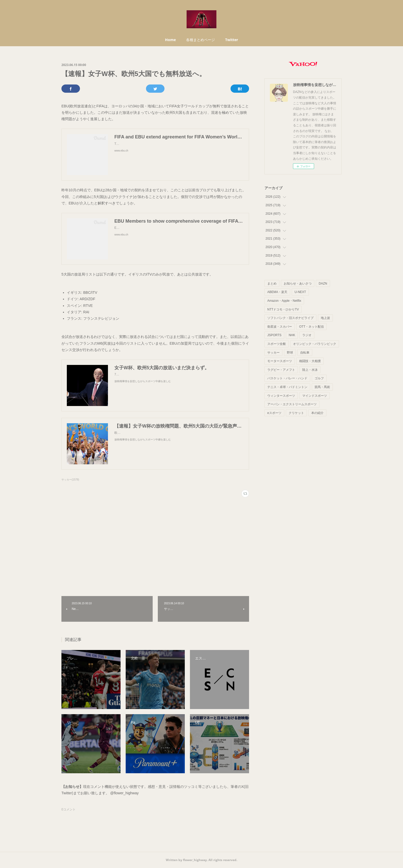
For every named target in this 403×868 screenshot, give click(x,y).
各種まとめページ (200, 40)
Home (170, 40)
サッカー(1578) (70, 480)
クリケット (296, 413)
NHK (292, 335)
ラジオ (307, 335)
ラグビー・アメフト (281, 370)
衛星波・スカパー (280, 327)
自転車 (305, 353)
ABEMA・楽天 (277, 292)
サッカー (273, 353)
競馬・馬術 (322, 387)
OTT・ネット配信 (312, 327)
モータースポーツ (280, 361)
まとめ (272, 284)
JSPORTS (274, 335)
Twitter (232, 40)
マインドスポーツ (315, 396)
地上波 (325, 318)
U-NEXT (300, 292)
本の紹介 (317, 413)
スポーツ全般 (277, 344)
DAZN (323, 284)
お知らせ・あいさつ (298, 284)
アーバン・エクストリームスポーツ (292, 404)
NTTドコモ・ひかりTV (283, 309)
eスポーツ (274, 413)
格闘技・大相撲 (310, 361)
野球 (290, 353)
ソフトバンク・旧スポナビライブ (290, 318)
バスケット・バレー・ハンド (287, 378)
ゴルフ (319, 378)
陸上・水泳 (310, 370)
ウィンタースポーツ (281, 396)
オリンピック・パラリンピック (315, 344)
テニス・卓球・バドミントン (287, 387)
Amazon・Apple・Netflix (284, 301)
